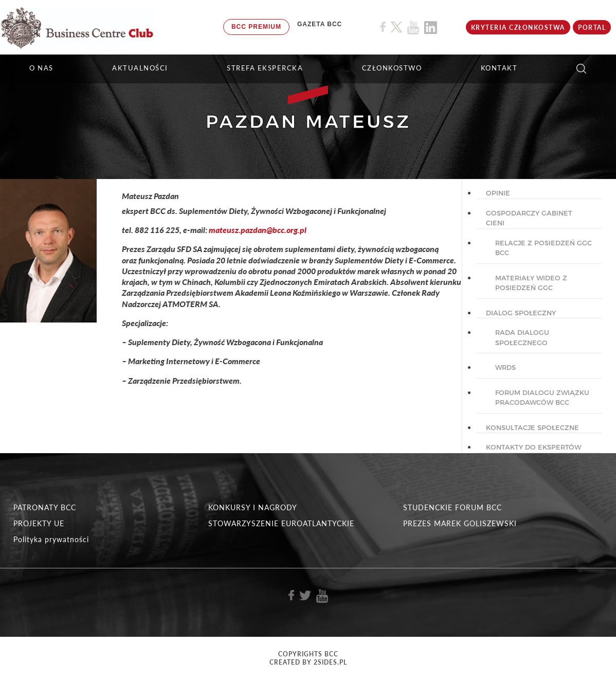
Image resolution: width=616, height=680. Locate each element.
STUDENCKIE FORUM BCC (452, 507)
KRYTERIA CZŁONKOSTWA (518, 28)
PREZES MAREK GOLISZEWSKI (460, 523)
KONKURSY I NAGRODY (253, 507)
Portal (592, 28)
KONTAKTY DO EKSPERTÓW (533, 447)
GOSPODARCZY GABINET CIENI (529, 218)
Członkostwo (392, 68)
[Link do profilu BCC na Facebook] (383, 27)
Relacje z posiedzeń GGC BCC (543, 248)
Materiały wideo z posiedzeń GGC (531, 283)
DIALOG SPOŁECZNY (521, 313)
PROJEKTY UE (39, 523)
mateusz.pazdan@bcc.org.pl (258, 230)
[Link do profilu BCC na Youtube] (413, 28)
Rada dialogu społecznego (522, 337)
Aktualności (140, 68)
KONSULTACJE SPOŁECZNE (532, 427)
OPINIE (498, 193)
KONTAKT (499, 68)
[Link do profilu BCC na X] (396, 27)
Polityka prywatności (51, 539)
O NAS (41, 68)
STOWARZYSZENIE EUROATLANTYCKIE (281, 523)
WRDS (505, 367)
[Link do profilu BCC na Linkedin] (431, 28)
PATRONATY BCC (45, 507)
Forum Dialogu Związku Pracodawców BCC (542, 398)
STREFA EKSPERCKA (265, 68)
